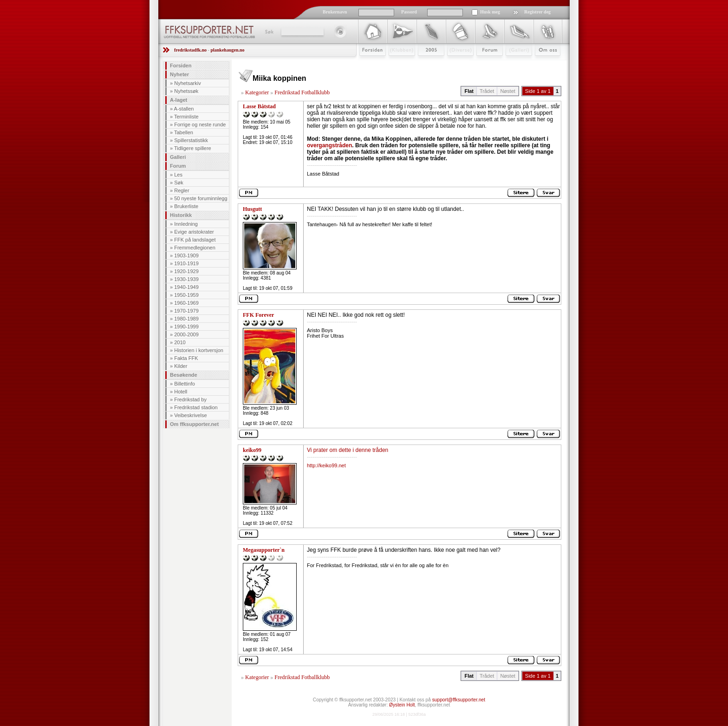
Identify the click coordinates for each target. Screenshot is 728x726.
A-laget (179, 100)
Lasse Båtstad (259, 106)
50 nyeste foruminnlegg (201, 198)
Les (178, 175)
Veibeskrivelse (190, 415)
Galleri (512, 64)
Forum (483, 64)
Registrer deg (537, 12)
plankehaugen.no (227, 50)
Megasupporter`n (264, 550)
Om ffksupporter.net (194, 424)
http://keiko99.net (326, 465)
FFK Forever (258, 315)
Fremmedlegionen (195, 248)
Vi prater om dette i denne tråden (348, 450)
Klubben (397, 64)
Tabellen (184, 132)
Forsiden (368, 64)
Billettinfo (185, 384)
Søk (269, 32)
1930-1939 (186, 279)
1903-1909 (186, 255)
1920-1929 (186, 271)
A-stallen (184, 109)
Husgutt (252, 209)
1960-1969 (186, 303)
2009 (423, 64)
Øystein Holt (402, 705)
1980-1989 (186, 319)
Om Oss (544, 64)
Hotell (181, 392)
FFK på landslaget (195, 240)
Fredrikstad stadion (196, 407)
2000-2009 (186, 334)
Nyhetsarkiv (187, 83)
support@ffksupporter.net (459, 700)
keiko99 (252, 450)
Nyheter (179, 74)
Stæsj (453, 64)
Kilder (181, 366)
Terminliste (186, 117)
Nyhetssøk (186, 91)
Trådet (487, 91)
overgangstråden (329, 145)
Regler (182, 190)
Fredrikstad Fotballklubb (302, 92)
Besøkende (184, 375)
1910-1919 (186, 263)
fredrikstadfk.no (190, 50)
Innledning (186, 224)
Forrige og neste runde (200, 124)
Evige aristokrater (194, 232)
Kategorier (257, 92)
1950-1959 (186, 295)
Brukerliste (186, 206)
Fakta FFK (186, 358)
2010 (180, 342)
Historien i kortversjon (199, 350)
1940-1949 (186, 287)
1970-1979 (186, 311)
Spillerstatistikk (191, 140)
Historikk (181, 215)
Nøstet (507, 91)
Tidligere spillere (193, 148)
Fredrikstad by (190, 399)
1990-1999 (186, 327)
